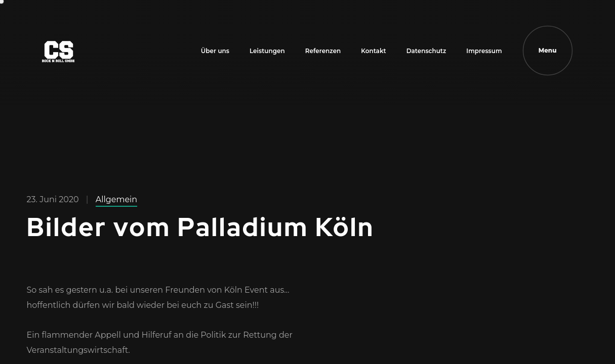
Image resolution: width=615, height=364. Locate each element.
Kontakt (373, 51)
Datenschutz (426, 51)
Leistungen (267, 51)
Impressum (484, 51)
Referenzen (323, 51)
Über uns (215, 51)
